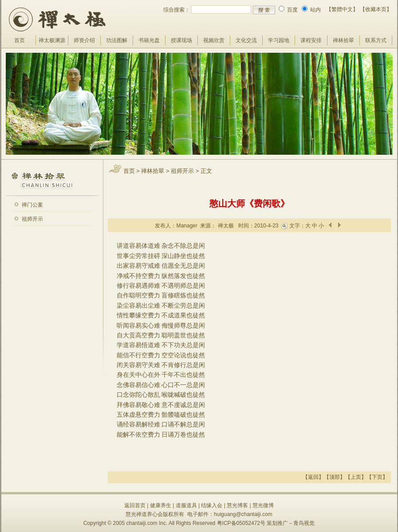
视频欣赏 (214, 40)
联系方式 (376, 40)
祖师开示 (32, 219)
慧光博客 (237, 505)
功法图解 (117, 40)
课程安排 (311, 40)
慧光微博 (263, 505)
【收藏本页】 (376, 9)
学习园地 (279, 40)
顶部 (335, 477)
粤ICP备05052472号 (241, 523)
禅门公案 (32, 205)
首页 (20, 40)
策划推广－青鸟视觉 (291, 523)
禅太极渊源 (52, 40)
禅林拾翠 (343, 40)
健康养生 (161, 505)
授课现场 (181, 40)
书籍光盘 (149, 40)
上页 (356, 477)
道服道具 (186, 505)
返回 (313, 477)
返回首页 (135, 505)
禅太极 (226, 226)
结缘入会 (212, 505)
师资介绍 (84, 40)
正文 (206, 171)
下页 (377, 477)
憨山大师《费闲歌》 (249, 203)
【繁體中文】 (342, 9)
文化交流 (246, 40)
